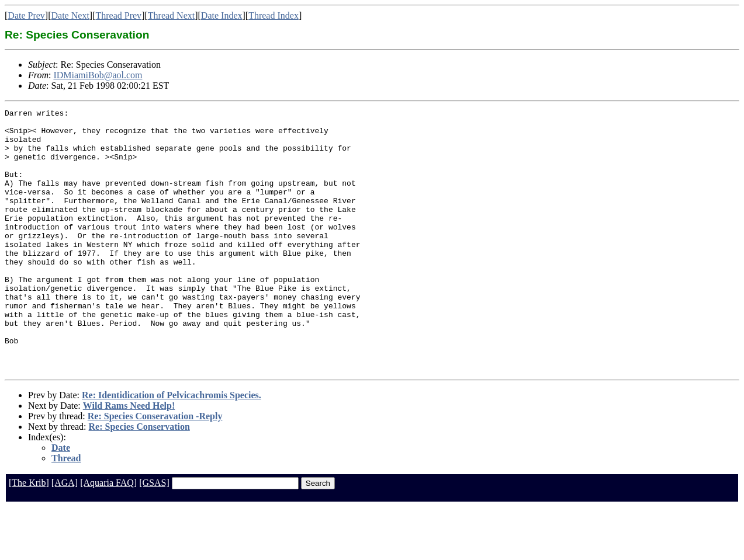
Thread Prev (118, 15)
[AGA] (65, 535)
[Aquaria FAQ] (108, 535)
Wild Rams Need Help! (129, 458)
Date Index (222, 15)
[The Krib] (29, 535)
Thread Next (171, 15)
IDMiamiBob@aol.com (98, 75)
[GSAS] (154, 535)
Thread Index (274, 15)
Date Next (70, 15)
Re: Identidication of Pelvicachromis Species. (172, 448)
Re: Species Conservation (139, 479)
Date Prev (26, 15)
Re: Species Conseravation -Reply (155, 469)
